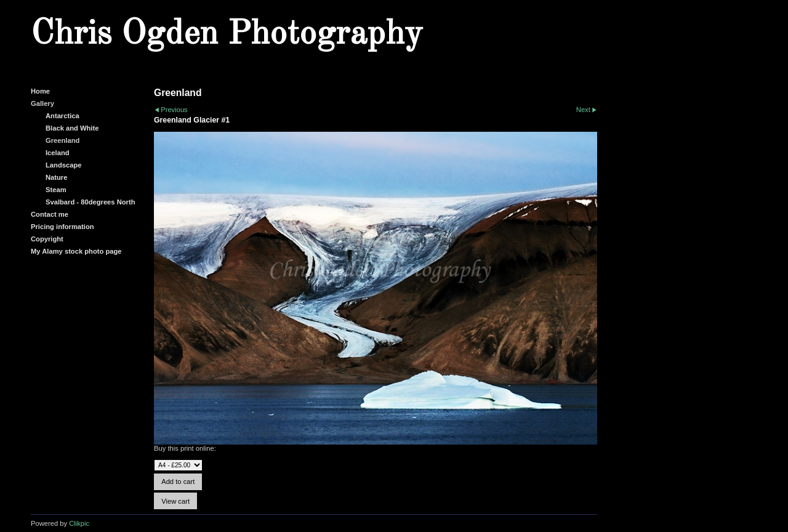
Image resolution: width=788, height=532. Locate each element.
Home (40, 91)
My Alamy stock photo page (76, 251)
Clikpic (79, 523)
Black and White (72, 128)
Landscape (63, 165)
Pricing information (62, 227)
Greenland (62, 140)
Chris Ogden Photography (227, 34)
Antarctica (62, 116)
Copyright (47, 239)
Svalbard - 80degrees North (90, 202)
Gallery (42, 103)
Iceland (58, 153)
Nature (56, 177)
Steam (56, 190)
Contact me (50, 214)
